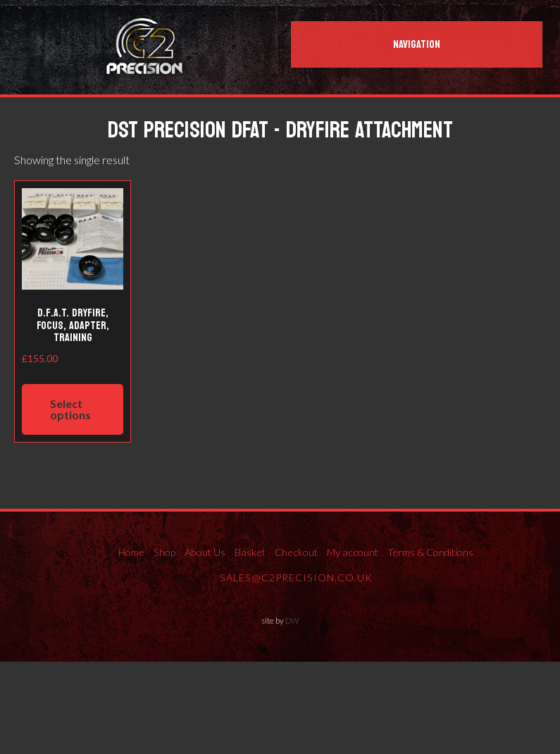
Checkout (296, 552)
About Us (205, 552)
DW (292, 620)
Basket (250, 552)
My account (353, 552)
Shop (164, 552)
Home (131, 552)
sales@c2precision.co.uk (296, 577)
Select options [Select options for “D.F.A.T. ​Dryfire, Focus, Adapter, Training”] (70, 409)
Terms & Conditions (430, 552)
